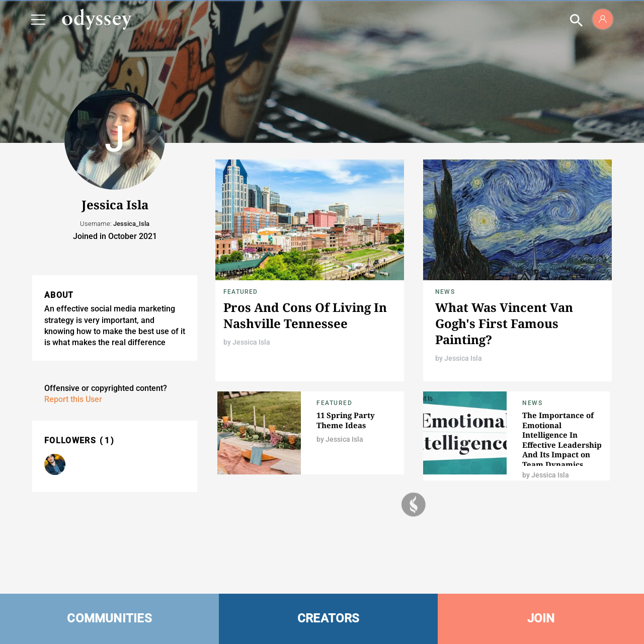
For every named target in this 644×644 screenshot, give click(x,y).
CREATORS (329, 618)
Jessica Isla (251, 342)
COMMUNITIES (109, 618)
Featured (241, 292)
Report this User (73, 399)
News (445, 292)
